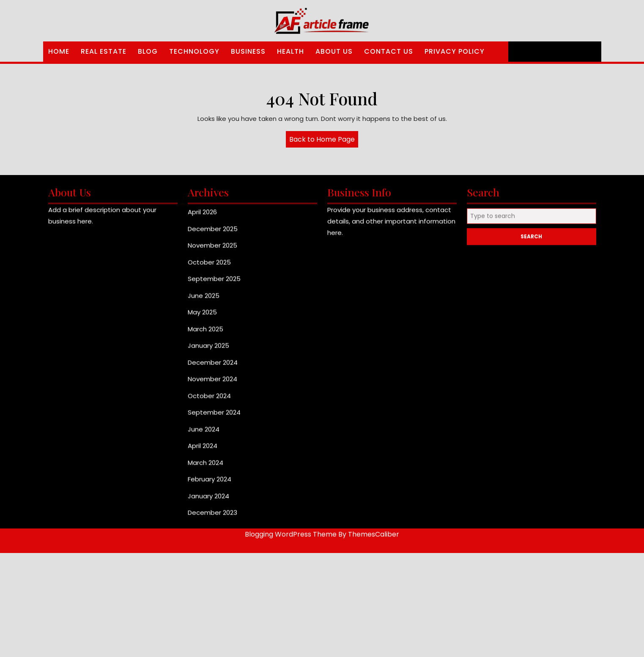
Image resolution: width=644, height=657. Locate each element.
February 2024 (210, 483)
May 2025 (202, 316)
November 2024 (212, 383)
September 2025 (214, 283)
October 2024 (209, 400)
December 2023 (212, 516)
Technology (194, 51)
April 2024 (203, 450)
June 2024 (204, 433)
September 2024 (214, 416)
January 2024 (208, 500)
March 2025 (206, 333)
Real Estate (104, 51)
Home (59, 51)
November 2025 (212, 249)
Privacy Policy (455, 51)
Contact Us (389, 51)
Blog (148, 51)
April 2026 (202, 216)
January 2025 (208, 349)
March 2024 (206, 467)
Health (290, 51)
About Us (334, 51)
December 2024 (213, 366)
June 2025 (204, 300)
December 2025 (213, 233)
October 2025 (209, 266)
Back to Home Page (324, 141)
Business (248, 51)
